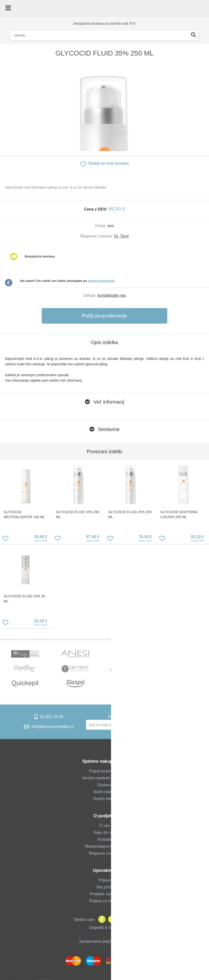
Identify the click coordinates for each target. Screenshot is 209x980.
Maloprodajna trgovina (104, 846)
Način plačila (104, 792)
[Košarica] (203, 9)
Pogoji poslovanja (104, 771)
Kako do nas (104, 833)
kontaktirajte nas (112, 295)
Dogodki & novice (104, 928)
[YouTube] (120, 920)
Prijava (104, 880)
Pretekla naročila (104, 894)
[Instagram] (111, 920)
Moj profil (104, 887)
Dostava (104, 785)
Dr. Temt (121, 236)
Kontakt (104, 839)
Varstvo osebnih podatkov (104, 778)
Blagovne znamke (104, 853)
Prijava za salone (105, 901)
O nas (104, 826)
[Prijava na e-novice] (180, 725)
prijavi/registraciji (101, 281)
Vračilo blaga (105, 799)
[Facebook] (101, 920)
